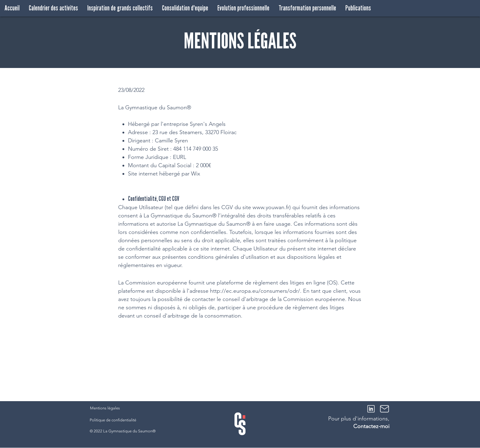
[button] (120, 8)
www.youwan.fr (271, 207)
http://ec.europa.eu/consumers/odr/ (255, 291)
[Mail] (384, 409)
